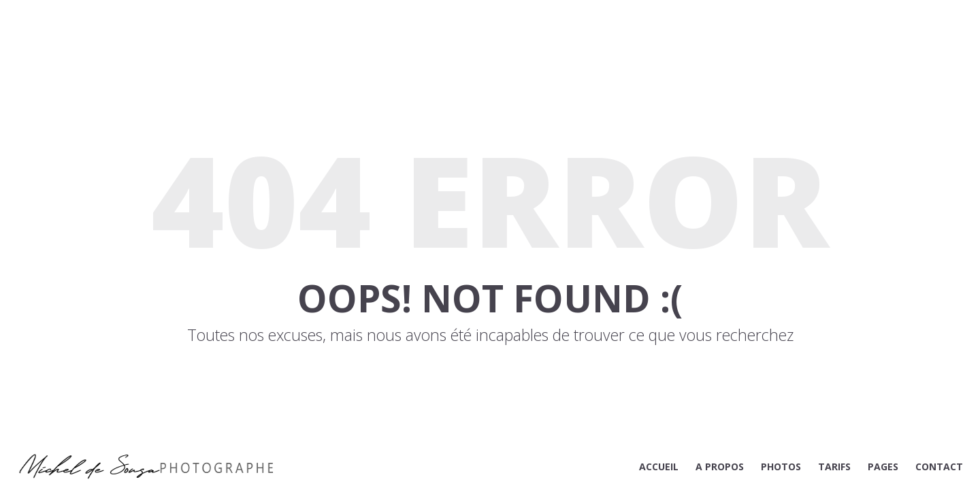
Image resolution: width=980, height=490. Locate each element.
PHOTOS (781, 467)
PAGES (883, 467)
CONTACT (939, 467)
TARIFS (834, 467)
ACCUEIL (659, 467)
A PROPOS (720, 467)
